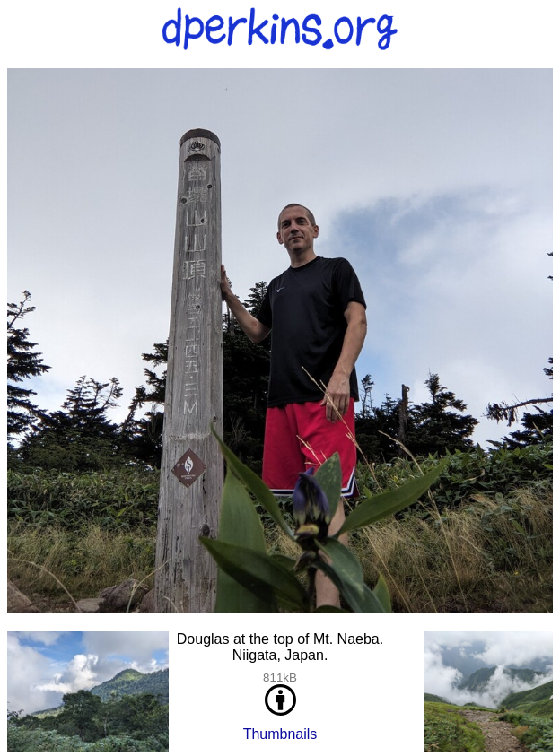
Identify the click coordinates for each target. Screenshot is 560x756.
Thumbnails (280, 734)
